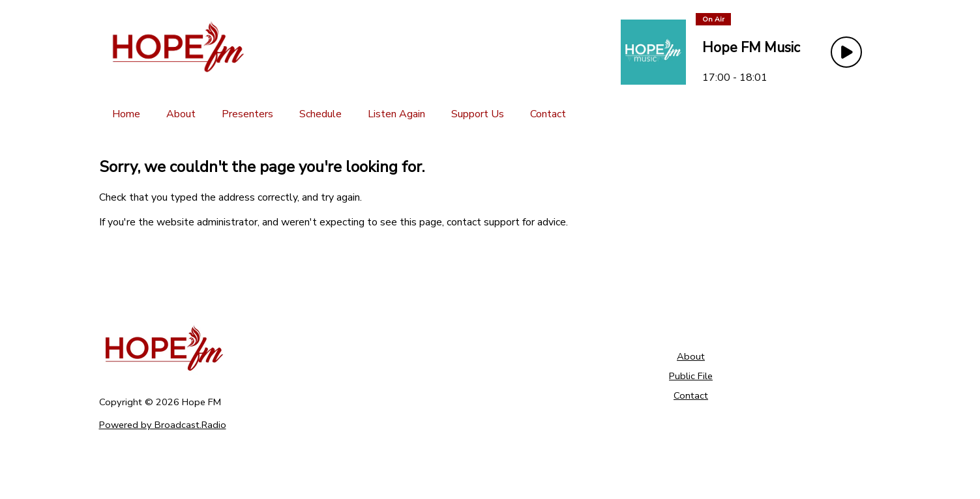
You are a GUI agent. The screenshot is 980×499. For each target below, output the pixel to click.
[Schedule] (320, 114)
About (691, 356)
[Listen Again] (396, 114)
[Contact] (548, 114)
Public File (691, 376)
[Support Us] (478, 114)
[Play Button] (846, 52)
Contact (691, 395)
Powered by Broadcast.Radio (163, 425)
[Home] (126, 114)
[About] (181, 114)
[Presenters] (247, 114)
